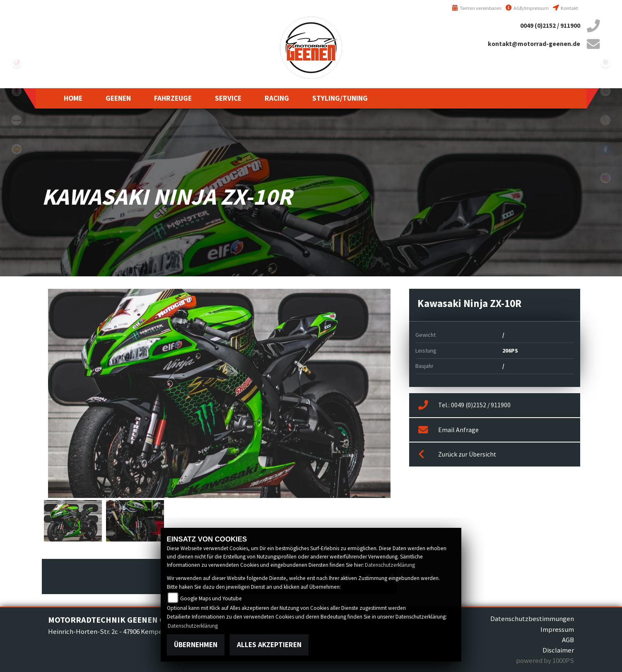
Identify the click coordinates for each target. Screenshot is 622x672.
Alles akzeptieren (269, 645)
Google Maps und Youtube (211, 598)
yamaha (17, 62)
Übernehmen (196, 645)
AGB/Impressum (527, 8)
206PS (510, 351)
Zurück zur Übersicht (457, 454)
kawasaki (17, 120)
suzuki (17, 91)
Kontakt (565, 8)
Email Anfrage (448, 430)
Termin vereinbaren (477, 8)
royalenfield (17, 149)
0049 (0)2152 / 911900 (550, 25)
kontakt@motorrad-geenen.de (534, 44)
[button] (118, 98)
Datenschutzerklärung (390, 565)
